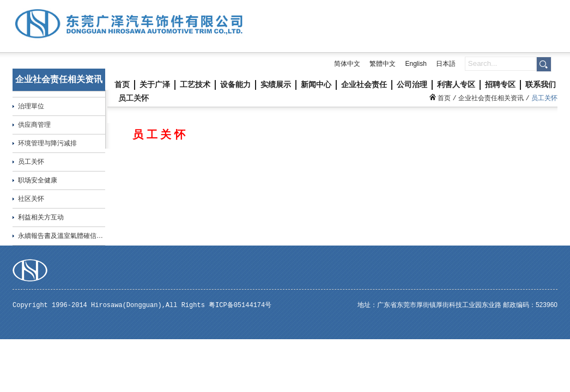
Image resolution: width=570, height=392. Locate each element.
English (416, 64)
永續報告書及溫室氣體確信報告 (64, 236)
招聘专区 (500, 84)
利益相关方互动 (41, 217)
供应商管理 (34, 125)
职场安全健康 (38, 180)
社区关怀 (31, 199)
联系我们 (541, 84)
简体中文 (347, 64)
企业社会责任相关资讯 (491, 98)
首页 (122, 84)
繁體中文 (383, 64)
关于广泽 (155, 84)
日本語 (446, 64)
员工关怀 (31, 162)
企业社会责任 (364, 84)
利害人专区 (456, 84)
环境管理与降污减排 (47, 143)
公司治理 (412, 84)
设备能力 (235, 84)
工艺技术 (195, 84)
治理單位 (31, 106)
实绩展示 (276, 84)
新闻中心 (316, 84)
